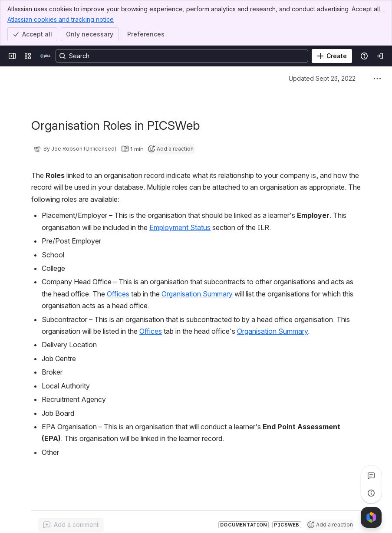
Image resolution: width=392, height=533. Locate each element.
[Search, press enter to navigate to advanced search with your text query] (182, 56)
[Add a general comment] (71, 525)
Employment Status (180, 227)
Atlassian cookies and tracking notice (61, 19)
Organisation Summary (197, 294)
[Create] (332, 56)
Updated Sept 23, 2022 (322, 78)
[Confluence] (45, 56)
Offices (118, 294)
